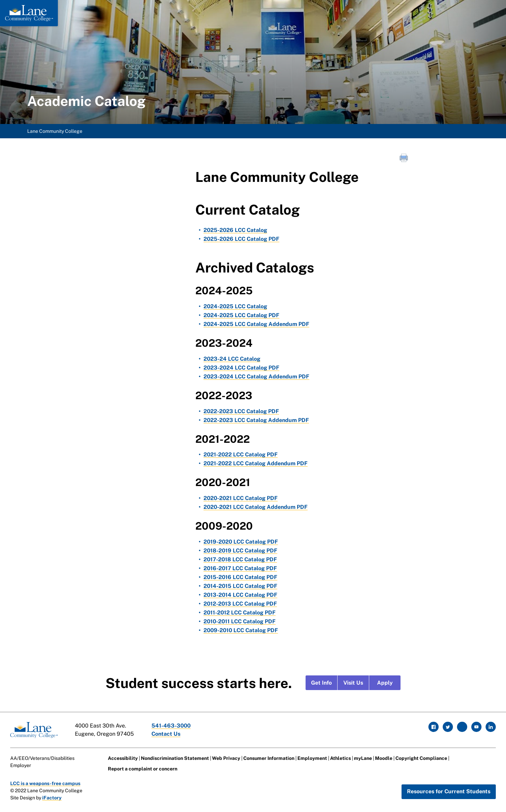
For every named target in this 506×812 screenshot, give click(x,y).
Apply (385, 683)
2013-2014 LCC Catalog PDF (240, 595)
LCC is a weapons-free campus (45, 783)
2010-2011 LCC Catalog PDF (240, 621)
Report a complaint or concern (143, 769)
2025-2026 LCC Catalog (235, 230)
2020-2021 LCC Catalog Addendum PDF (256, 507)
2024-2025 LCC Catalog (235, 306)
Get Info (321, 683)
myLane (363, 758)
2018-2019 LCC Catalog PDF (240, 551)
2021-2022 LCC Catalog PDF (241, 455)
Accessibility (123, 758)
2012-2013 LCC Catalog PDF (240, 604)
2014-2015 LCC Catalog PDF (240, 586)
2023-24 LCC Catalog (232, 359)
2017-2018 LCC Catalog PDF (240, 559)
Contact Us (166, 734)
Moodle (384, 758)
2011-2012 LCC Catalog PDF (240, 613)
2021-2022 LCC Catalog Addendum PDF (256, 463)
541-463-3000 (171, 726)
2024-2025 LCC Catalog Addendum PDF (256, 324)
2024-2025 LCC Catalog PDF (241, 315)
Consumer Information (269, 758)
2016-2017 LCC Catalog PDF (240, 568)
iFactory (52, 798)
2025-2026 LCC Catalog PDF (241, 239)
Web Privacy (226, 758)
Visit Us (353, 683)
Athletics (340, 758)
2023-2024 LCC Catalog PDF (241, 368)
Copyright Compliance (421, 758)
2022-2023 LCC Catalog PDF (241, 411)
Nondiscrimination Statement (175, 758)
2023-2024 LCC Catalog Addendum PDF (256, 377)
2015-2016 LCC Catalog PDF (240, 577)
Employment (312, 758)
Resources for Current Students (449, 791)
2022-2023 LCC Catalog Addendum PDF (256, 420)
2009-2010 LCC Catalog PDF (241, 630)
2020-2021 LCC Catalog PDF (241, 498)
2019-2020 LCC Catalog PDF (241, 542)
